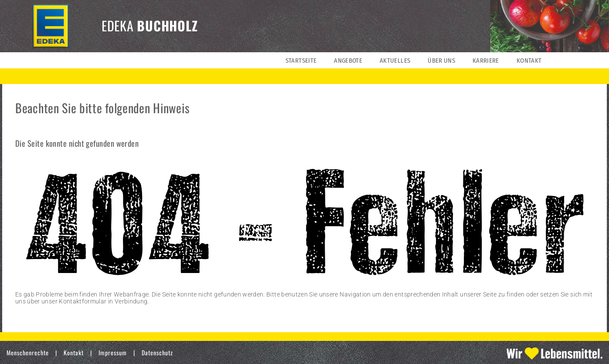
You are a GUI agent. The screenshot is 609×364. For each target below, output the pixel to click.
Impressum (113, 352)
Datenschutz (157, 352)
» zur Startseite (37, 315)
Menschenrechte (28, 352)
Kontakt (74, 352)
